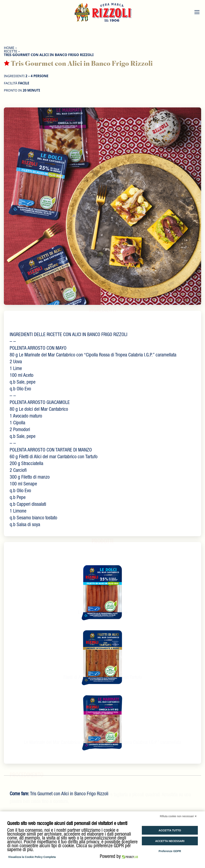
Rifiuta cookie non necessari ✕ (178, 816)
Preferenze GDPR (170, 851)
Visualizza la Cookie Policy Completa (32, 857)
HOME (9, 48)
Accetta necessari (170, 841)
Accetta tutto (170, 830)
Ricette (11, 51)
